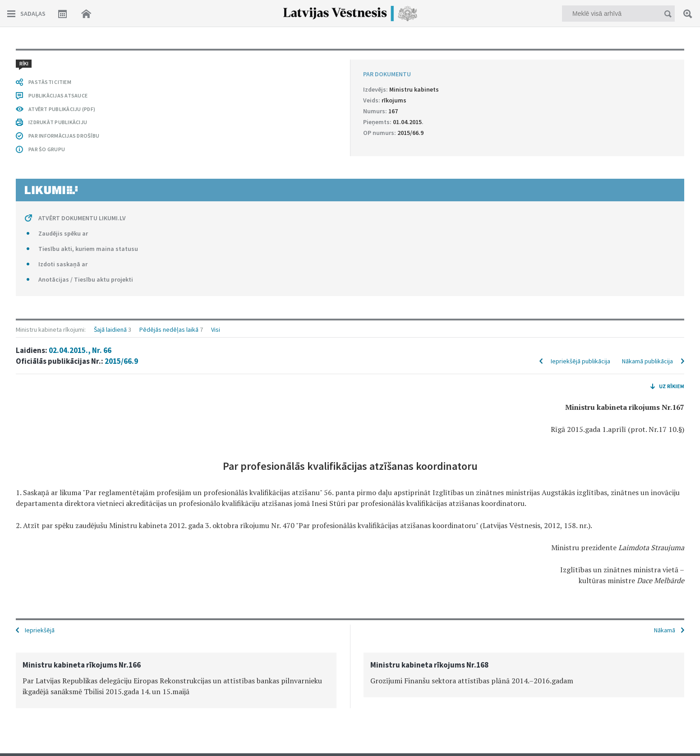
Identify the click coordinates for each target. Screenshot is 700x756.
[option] (176, 680)
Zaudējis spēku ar (63, 233)
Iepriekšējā (40, 630)
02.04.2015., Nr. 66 (80, 350)
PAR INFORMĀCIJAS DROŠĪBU (64, 136)
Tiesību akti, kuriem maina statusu (88, 249)
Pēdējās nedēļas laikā (169, 329)
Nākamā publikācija (647, 361)
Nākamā (665, 630)
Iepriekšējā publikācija (580, 361)
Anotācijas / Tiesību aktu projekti (86, 279)
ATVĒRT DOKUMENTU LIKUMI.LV (82, 218)
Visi (216, 329)
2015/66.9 (121, 361)
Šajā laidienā (110, 329)
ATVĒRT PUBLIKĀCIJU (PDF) (62, 109)
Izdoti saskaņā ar (63, 264)
